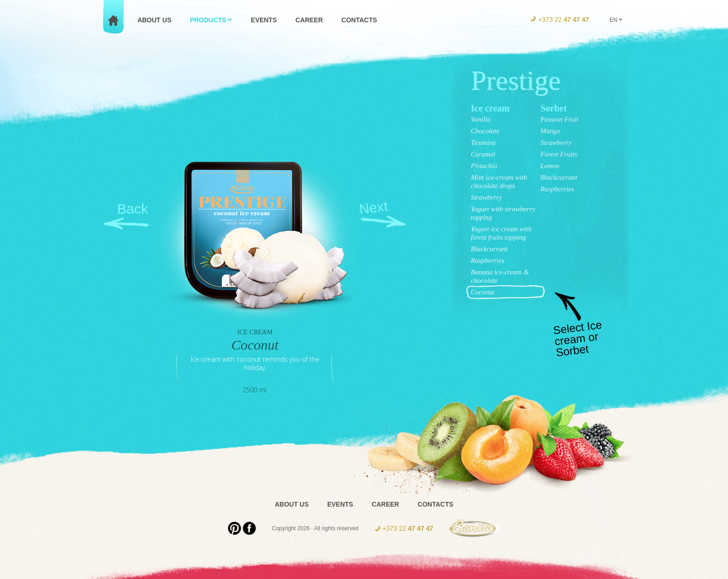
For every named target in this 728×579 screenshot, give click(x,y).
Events (340, 504)
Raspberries (488, 260)
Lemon (550, 166)
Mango (550, 131)
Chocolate (485, 131)
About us (292, 504)
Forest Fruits (559, 154)
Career (386, 504)
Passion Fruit (559, 119)
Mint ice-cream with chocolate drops (499, 182)
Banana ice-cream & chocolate (500, 276)
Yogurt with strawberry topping (503, 213)
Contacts (436, 504)
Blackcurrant (489, 249)
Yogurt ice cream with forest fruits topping (501, 233)
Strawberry (487, 197)
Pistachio (484, 166)
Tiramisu (483, 143)
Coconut (483, 292)
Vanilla (481, 119)
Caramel (483, 154)
